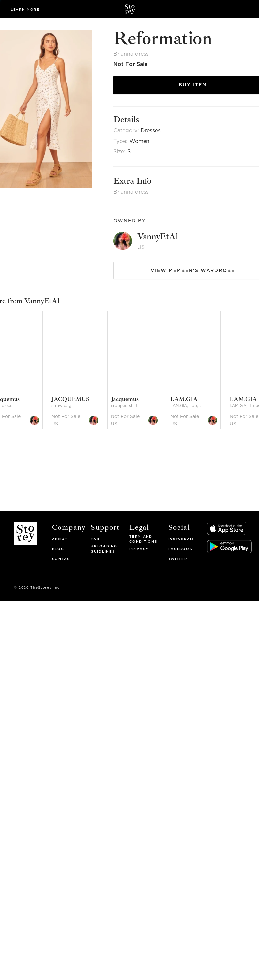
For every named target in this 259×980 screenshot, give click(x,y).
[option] (78, 370)
